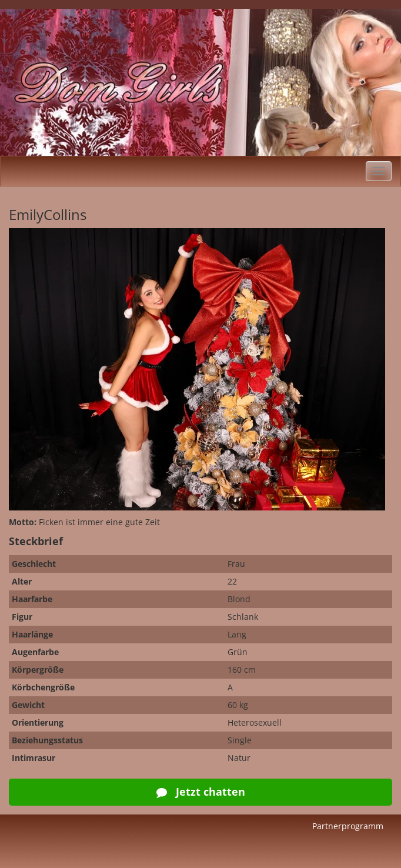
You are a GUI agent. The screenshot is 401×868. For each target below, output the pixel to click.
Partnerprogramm (348, 826)
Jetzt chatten (201, 792)
